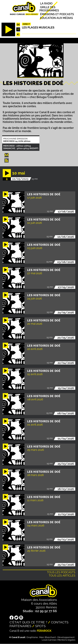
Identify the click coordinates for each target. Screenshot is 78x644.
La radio (46, 3)
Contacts (60, 622)
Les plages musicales (38, 28)
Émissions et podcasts (57, 14)
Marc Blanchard (47, 637)
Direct (26, 24)
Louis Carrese (49, 640)
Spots (40, 626)
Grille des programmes (49, 9)
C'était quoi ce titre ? (28, 622)
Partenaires (20, 626)
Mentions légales (66, 640)
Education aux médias (57, 18)
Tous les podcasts (61, 572)
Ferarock (44, 631)
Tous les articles (62, 576)
